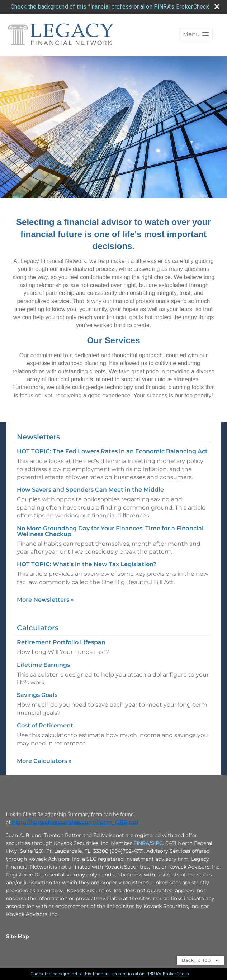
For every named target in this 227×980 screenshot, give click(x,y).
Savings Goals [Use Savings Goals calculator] (37, 695)
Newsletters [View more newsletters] (38, 437)
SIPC (157, 843)
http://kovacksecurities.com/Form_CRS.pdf (75, 822)
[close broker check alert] (217, 6)
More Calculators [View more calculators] (44, 761)
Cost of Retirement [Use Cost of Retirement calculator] (45, 725)
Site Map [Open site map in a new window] (18, 936)
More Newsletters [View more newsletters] (45, 600)
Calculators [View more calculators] (38, 628)
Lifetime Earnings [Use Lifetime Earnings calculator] (43, 665)
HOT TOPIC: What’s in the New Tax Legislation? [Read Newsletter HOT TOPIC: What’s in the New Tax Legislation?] (87, 564)
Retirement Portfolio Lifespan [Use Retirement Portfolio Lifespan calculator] (61, 642)
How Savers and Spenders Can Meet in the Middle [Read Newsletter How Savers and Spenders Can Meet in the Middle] (90, 490)
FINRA (141, 843)
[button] (196, 34)
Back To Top (200, 960)
